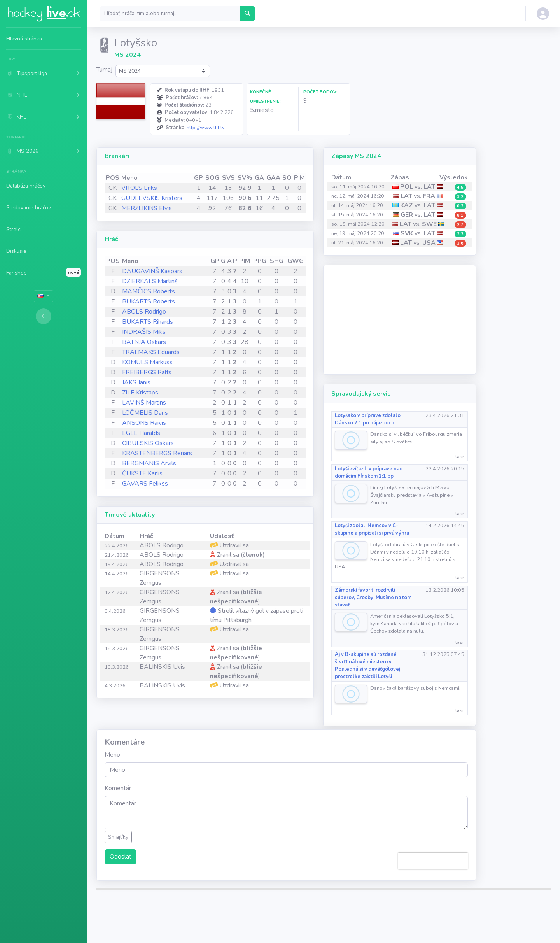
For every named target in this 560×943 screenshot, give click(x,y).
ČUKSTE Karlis (142, 473)
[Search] (170, 14)
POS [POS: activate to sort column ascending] (113, 178)
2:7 (460, 225)
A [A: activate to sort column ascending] (229, 261)
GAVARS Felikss (145, 484)
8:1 (460, 215)
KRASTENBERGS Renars (157, 453)
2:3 (460, 234)
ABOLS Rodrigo (144, 312)
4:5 (460, 187)
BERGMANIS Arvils (149, 463)
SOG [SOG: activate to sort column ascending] (212, 178)
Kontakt (412, 908)
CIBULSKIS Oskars (148, 443)
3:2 (460, 197)
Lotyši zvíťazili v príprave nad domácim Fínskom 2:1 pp (369, 472)
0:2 (460, 206)
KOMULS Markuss (147, 362)
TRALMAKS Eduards (151, 352)
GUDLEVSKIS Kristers (152, 198)
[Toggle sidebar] (44, 316)
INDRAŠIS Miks (144, 332)
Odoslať (121, 857)
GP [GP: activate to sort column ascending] (199, 178)
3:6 (460, 243)
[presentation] (433, 861)
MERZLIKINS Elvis (147, 208)
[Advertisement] (400, 320)
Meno (112, 755)
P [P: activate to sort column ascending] (235, 261)
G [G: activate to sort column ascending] (223, 261)
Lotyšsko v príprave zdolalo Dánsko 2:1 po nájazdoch (368, 419)
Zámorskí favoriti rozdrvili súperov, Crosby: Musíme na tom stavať (373, 598)
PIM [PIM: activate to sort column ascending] (299, 178)
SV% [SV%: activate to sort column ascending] (245, 178)
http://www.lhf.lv (206, 128)
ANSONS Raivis (144, 423)
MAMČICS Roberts (149, 291)
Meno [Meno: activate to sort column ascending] (129, 178)
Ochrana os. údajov (339, 908)
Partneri (382, 908)
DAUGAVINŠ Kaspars (152, 271)
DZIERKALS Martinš (150, 281)
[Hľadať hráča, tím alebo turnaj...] (247, 14)
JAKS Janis (136, 382)
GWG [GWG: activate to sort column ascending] (296, 261)
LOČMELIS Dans (145, 413)
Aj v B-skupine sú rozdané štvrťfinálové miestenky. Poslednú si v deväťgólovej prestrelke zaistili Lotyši (367, 666)
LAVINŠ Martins (144, 403)
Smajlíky (118, 837)
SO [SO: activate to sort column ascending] (287, 178)
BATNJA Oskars (144, 342)
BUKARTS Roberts (149, 301)
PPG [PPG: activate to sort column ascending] (260, 261)
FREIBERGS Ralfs (147, 372)
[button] (44, 73)
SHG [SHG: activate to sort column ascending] (277, 261)
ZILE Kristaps (140, 393)
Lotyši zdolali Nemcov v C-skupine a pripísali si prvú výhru (372, 529)
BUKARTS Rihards (148, 322)
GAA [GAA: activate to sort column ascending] (273, 178)
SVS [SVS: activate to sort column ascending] (228, 178)
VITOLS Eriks (139, 188)
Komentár (118, 788)
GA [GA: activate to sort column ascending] (259, 178)
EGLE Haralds (141, 433)
